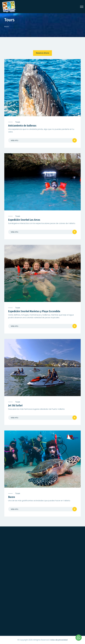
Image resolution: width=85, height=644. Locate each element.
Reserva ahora (42, 53)
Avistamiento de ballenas (22, 126)
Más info (15, 140)
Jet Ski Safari (15, 405)
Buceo (12, 497)
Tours (17, 122)
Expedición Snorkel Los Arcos (24, 220)
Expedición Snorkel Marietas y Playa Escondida (34, 311)
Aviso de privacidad (59, 640)
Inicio (7, 27)
